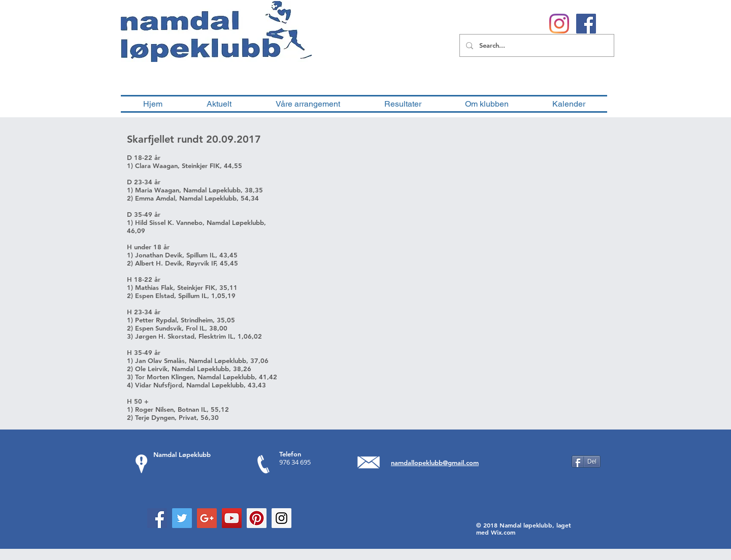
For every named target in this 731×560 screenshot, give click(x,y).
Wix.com (503, 532)
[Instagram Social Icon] (281, 518)
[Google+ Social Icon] (207, 518)
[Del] (586, 462)
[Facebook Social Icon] (157, 518)
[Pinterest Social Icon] (257, 518)
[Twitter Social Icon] (182, 518)
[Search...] (536, 45)
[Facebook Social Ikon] (586, 24)
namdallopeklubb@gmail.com (435, 463)
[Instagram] (559, 24)
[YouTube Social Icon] (232, 518)
